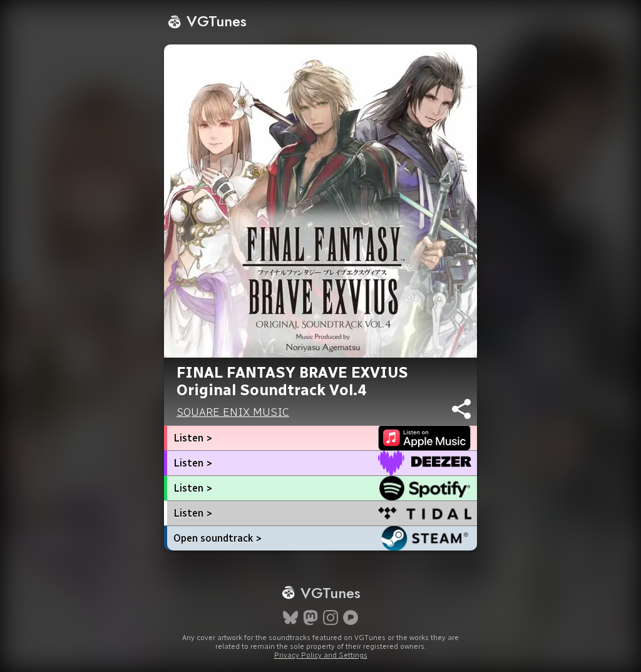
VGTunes (207, 21)
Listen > (193, 438)
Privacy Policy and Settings (321, 655)
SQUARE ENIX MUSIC (233, 412)
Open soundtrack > (218, 538)
